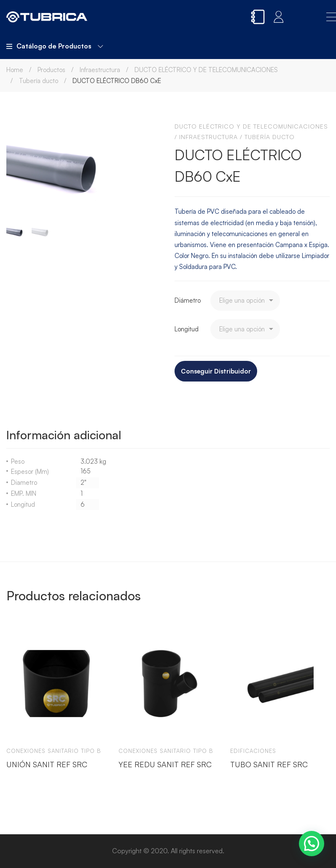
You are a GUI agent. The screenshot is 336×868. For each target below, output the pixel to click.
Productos (51, 70)
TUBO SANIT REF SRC (269, 764)
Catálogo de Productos (55, 46)
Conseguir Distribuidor (216, 371)
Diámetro (188, 300)
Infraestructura (100, 70)
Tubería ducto (39, 81)
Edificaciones (253, 751)
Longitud (187, 329)
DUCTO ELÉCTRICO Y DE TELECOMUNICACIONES (206, 70)
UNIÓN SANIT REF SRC (47, 764)
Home (15, 70)
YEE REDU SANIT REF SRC (165, 764)
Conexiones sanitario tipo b (54, 751)
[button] (312, 844)
